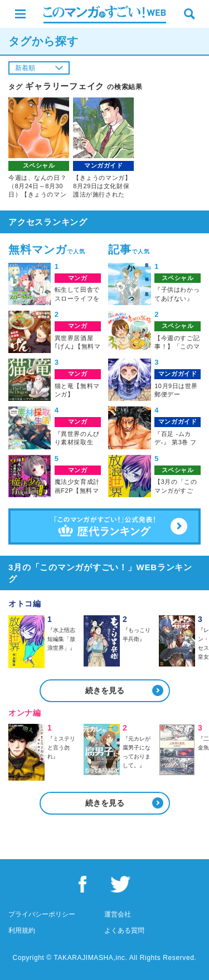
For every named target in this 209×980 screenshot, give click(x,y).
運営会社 (118, 914)
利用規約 (22, 930)
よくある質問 (124, 930)
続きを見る (105, 690)
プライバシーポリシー (42, 914)
